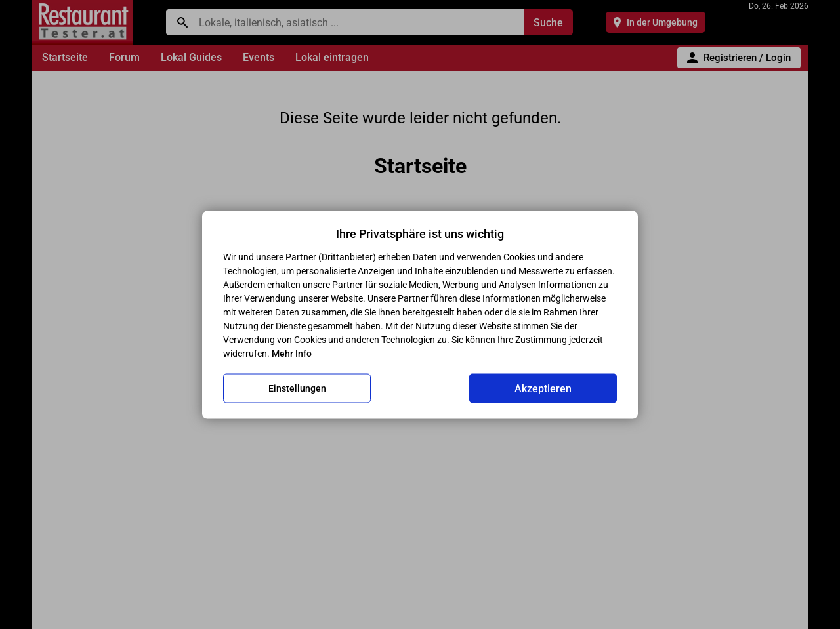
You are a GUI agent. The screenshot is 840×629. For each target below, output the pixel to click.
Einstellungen (297, 388)
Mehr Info (292, 353)
